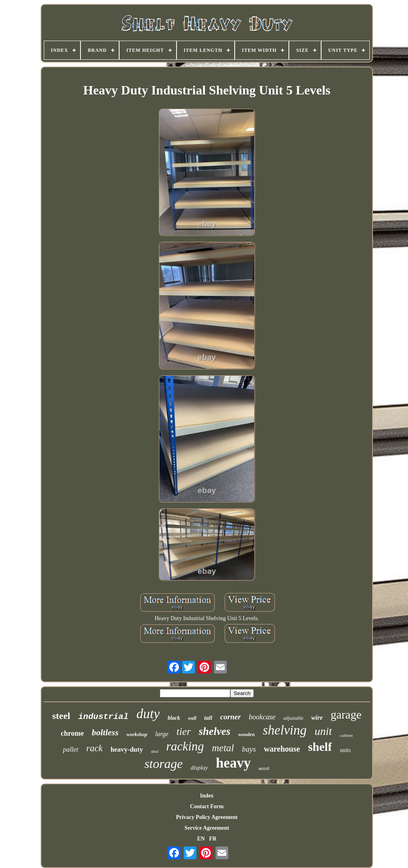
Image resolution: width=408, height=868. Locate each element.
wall (192, 718)
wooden (246, 734)
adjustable (293, 718)
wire (317, 718)
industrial (103, 717)
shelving (284, 730)
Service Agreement (207, 828)
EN (201, 839)
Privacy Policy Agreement (207, 817)
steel (61, 716)
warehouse (282, 749)
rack (95, 748)
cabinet (346, 735)
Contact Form (207, 806)
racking (185, 746)
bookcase (262, 717)
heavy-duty (127, 749)
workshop (137, 734)
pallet (71, 749)
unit (323, 731)
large (162, 734)
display (199, 768)
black (174, 718)
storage (163, 764)
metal (223, 748)
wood (264, 769)
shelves (215, 731)
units (345, 750)
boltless (105, 732)
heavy (233, 763)
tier (184, 732)
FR (213, 839)
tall (208, 718)
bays (249, 749)
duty (148, 714)
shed (155, 751)
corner (231, 717)
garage (346, 715)
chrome (73, 733)
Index (207, 796)
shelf (320, 747)
